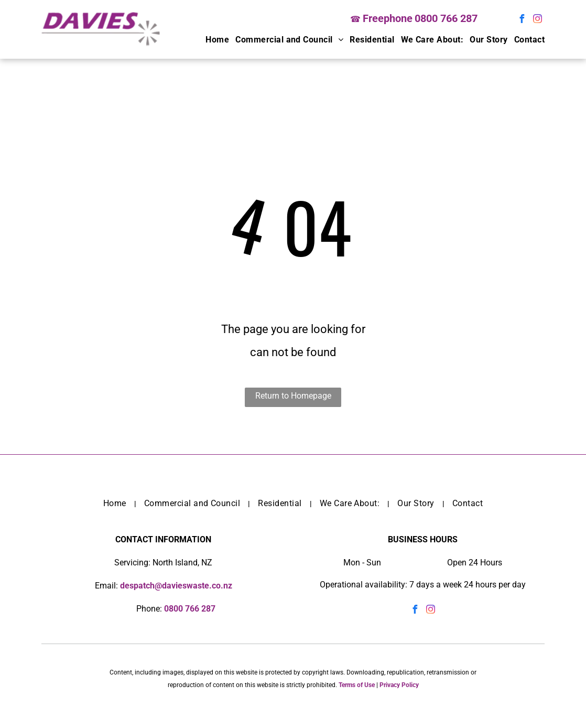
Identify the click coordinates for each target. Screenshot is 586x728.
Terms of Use (357, 685)
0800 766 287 (446, 18)
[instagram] (538, 20)
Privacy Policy (399, 685)
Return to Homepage (293, 396)
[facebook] (522, 20)
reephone (390, 18)
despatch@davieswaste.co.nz (176, 586)
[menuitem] (214, 40)
